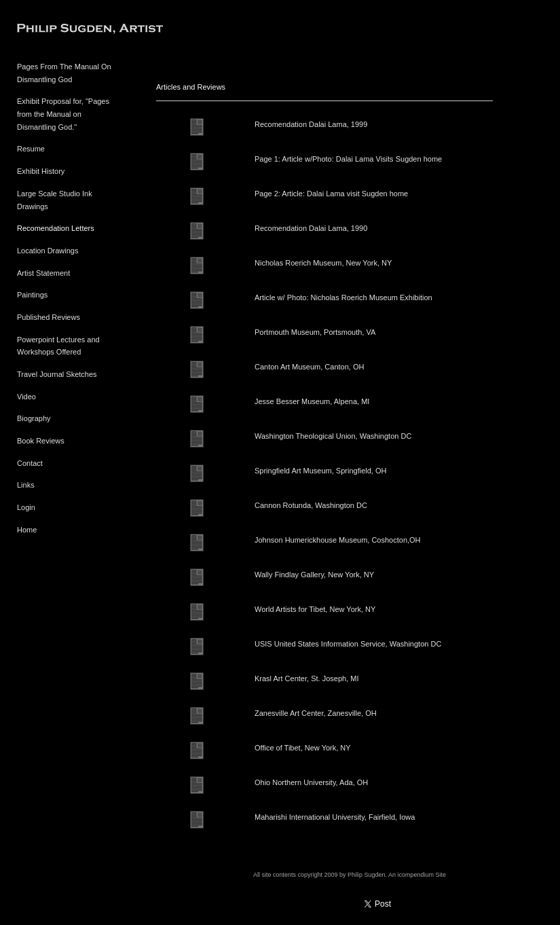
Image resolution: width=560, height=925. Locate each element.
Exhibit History (41, 171)
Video (26, 397)
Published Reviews (49, 317)
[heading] (51, 30)
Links (26, 485)
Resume (31, 149)
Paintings (32, 295)
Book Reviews (41, 441)
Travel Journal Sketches (57, 374)
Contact (30, 463)
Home (27, 530)
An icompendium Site (417, 875)
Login (26, 507)
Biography (34, 418)
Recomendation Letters (56, 228)
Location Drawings (48, 251)
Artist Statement (43, 273)
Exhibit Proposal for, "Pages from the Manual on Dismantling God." (63, 114)
